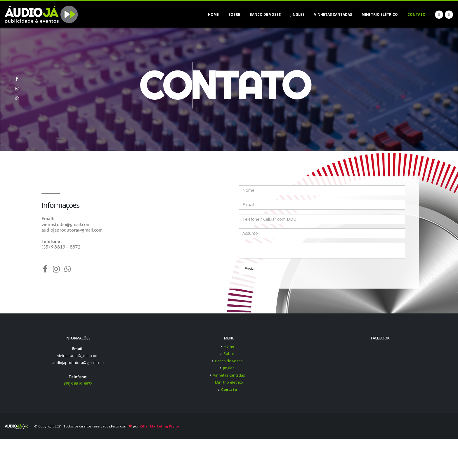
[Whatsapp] (17, 96)
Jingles (297, 14)
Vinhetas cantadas (333, 14)
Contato (417, 14)
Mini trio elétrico (380, 14)
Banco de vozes (265, 14)
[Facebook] (17, 77)
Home (213, 14)
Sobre (234, 14)
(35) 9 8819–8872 (78, 384)
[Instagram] (17, 86)
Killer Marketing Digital (160, 426)
